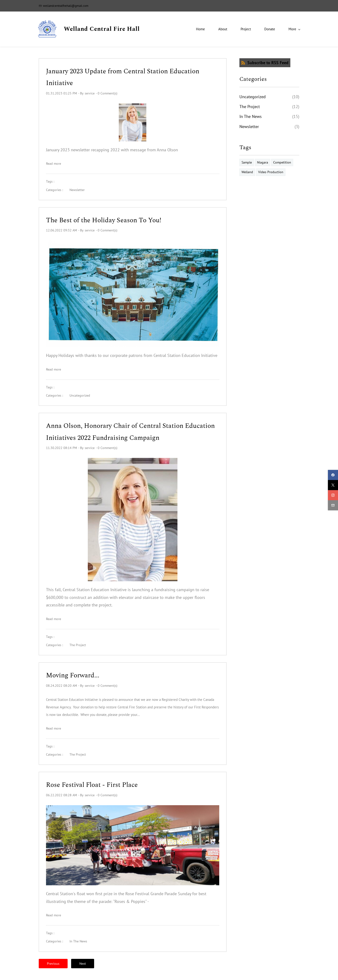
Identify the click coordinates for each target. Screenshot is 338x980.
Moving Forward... (73, 676)
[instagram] (333, 495)
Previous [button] (53, 964)
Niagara (263, 163)
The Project (78, 645)
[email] (333, 505)
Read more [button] (54, 164)
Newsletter (77, 190)
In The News (78, 941)
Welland (247, 172)
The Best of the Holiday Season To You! (104, 220)
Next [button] (83, 964)
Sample (247, 163)
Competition (282, 163)
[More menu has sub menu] (290, 29)
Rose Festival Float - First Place (92, 785)
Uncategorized (80, 396)
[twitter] (333, 485)
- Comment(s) (107, 93)
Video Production (271, 172)
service (90, 93)
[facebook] (333, 475)
